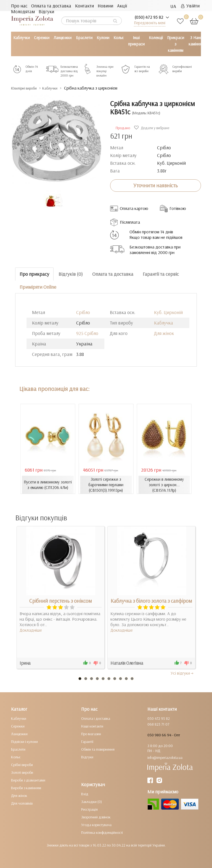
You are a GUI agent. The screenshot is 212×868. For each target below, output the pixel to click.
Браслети (84, 38)
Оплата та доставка (51, 6)
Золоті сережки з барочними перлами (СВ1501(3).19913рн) (106, 485)
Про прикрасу (34, 274)
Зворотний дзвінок (96, 817)
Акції (122, 6)
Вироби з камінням (26, 788)
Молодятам (23, 11)
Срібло (83, 312)
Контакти (84, 6)
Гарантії (87, 741)
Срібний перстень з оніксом (61, 601)
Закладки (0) (92, 801)
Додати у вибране (152, 128)
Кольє (119, 38)
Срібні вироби (22, 764)
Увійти (190, 6)
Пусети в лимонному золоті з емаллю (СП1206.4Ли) (48, 485)
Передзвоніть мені (150, 23)
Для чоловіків (22, 803)
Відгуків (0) (71, 274)
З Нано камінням (196, 41)
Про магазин (91, 734)
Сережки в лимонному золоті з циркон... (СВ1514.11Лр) (164, 485)
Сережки (42, 38)
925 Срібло (87, 333)
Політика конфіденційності (102, 832)
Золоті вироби (22, 772)
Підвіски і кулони (24, 741)
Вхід (85, 794)
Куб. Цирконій (168, 312)
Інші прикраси (136, 41)
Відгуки (46, 11)
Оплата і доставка (96, 718)
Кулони (103, 38)
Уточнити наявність (156, 185)
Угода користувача (96, 824)
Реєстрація (89, 809)
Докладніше (31, 630)
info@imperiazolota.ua (165, 757)
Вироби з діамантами (28, 780)
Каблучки (22, 38)
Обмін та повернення (98, 749)
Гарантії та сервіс (161, 274)
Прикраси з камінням (176, 44)
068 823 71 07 (158, 724)
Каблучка (164, 323)
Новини (105, 6)
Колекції (156, 38)
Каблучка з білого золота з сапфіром (151, 601)
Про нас (19, 6)
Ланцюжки (63, 38)
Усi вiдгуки (182, 673)
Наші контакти (92, 726)
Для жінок (164, 333)
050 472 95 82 (159, 718)
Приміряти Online (38, 287)
